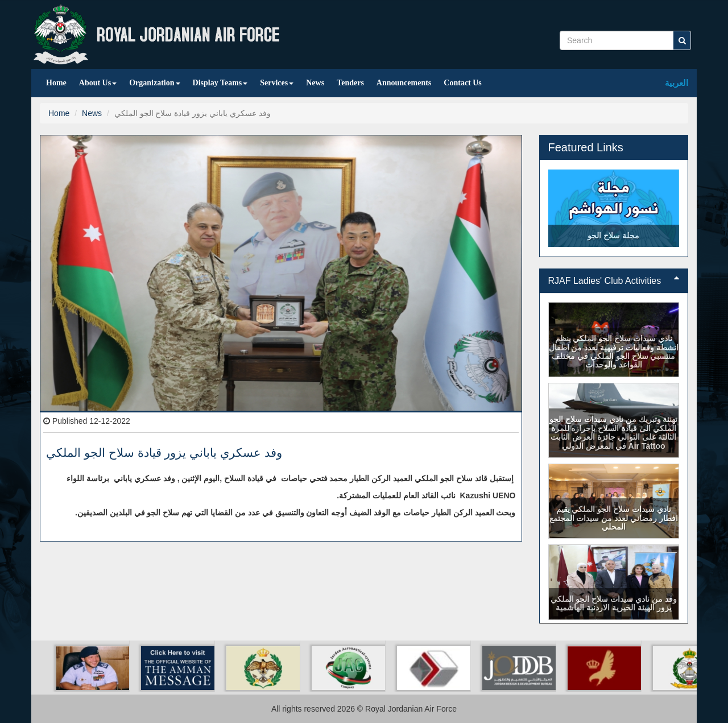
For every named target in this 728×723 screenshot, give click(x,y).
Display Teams (220, 83)
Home (56, 83)
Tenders (350, 83)
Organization (154, 83)
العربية (677, 83)
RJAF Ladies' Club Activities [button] (614, 281)
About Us (98, 83)
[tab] (614, 281)
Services (277, 83)
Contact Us (463, 83)
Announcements (404, 83)
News (315, 83)
